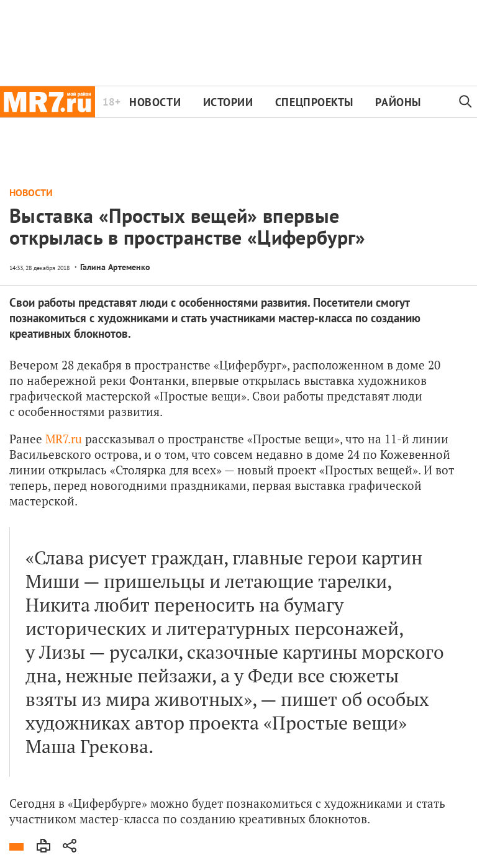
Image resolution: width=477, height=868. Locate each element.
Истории (228, 102)
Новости (155, 102)
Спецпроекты (314, 102)
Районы (398, 102)
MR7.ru (64, 439)
